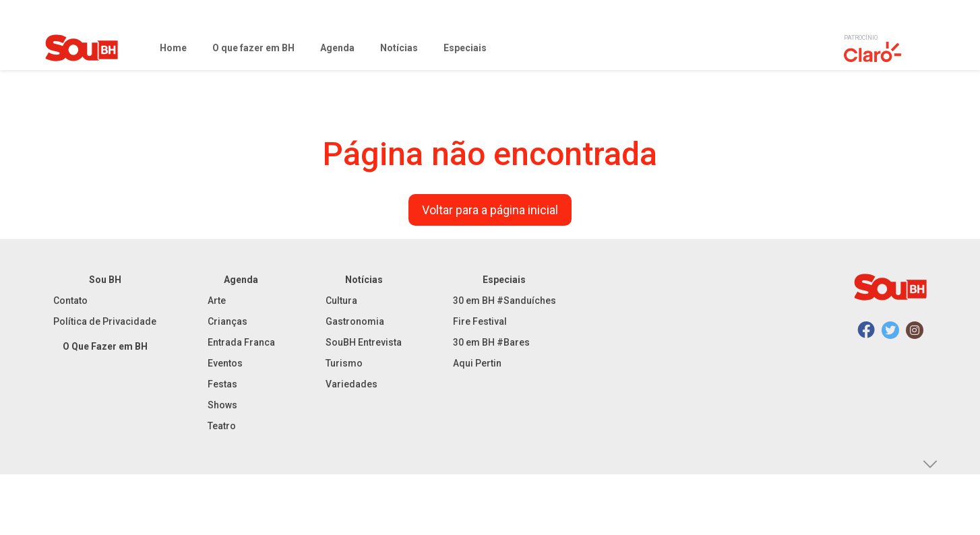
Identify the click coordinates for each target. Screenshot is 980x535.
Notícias (364, 280)
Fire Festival (480, 321)
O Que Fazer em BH (105, 346)
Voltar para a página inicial (490, 210)
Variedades (351, 384)
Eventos (225, 363)
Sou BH (105, 280)
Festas (222, 384)
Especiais (504, 280)
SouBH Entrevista (364, 342)
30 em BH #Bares (491, 342)
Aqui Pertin (477, 363)
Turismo (344, 363)
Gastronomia (355, 321)
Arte (217, 301)
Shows (222, 405)
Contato (70, 301)
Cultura (341, 301)
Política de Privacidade (105, 321)
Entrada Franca (241, 342)
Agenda (241, 280)
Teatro (222, 426)
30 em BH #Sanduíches (504, 301)
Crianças (227, 321)
